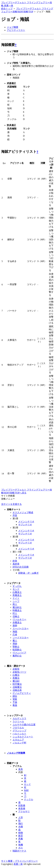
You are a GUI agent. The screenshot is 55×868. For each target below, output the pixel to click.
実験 (15, 699)
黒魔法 (16, 678)
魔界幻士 (17, 656)
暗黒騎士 (17, 650)
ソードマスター (21, 638)
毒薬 (15, 705)
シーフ (16, 601)
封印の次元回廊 (21, 567)
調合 (15, 696)
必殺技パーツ (19, 672)
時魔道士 (17, 610)
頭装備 (22, 805)
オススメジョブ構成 (23, 512)
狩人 (15, 613)
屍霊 (21, 836)
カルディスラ (19, 718)
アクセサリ (24, 811)
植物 (21, 833)
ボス (21, 848)
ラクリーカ (18, 722)
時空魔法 (17, 684)
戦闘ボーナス (19, 851)
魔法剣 (16, 681)
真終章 (16, 564)
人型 (21, 818)
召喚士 (16, 616)
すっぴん (17, 586)
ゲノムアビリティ (22, 693)
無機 (21, 845)
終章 (15, 561)
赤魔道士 (17, 622)
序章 (15, 515)
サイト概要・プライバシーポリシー (19, 861)
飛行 (21, 824)
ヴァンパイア (19, 653)
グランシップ (19, 731)
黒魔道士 (17, 595)
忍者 (15, 635)
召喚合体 (17, 690)
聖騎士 (16, 647)
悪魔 (21, 839)
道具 (21, 769)
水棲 (21, 827)
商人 (15, 604)
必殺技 (16, 669)
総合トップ (7, 9)
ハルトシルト (19, 734)
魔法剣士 (17, 607)
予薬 (15, 702)
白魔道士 (17, 592)
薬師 (15, 625)
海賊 (15, 632)
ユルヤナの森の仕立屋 (24, 725)
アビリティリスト (16, 30)
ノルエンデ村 (19, 743)
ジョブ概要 (13, 27)
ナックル (29, 799)
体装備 (22, 808)
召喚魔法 (17, 687)
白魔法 (16, 675)
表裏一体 (18, 864)
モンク (16, 589)
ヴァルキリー (19, 619)
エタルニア (18, 740)
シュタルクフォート (23, 737)
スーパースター (21, 629)
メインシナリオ (26, 522)
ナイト (16, 598)
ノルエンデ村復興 (16, 753)
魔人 (15, 641)
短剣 (26, 790)
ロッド (27, 784)
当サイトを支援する (11, 504)
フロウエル (18, 728)
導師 (15, 644)
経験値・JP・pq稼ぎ (28, 573)
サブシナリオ (25, 525)
